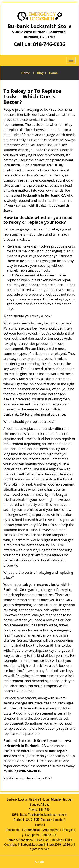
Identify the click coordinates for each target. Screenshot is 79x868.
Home (26, 73)
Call (39, 862)
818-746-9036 (49, 44)
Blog (40, 73)
